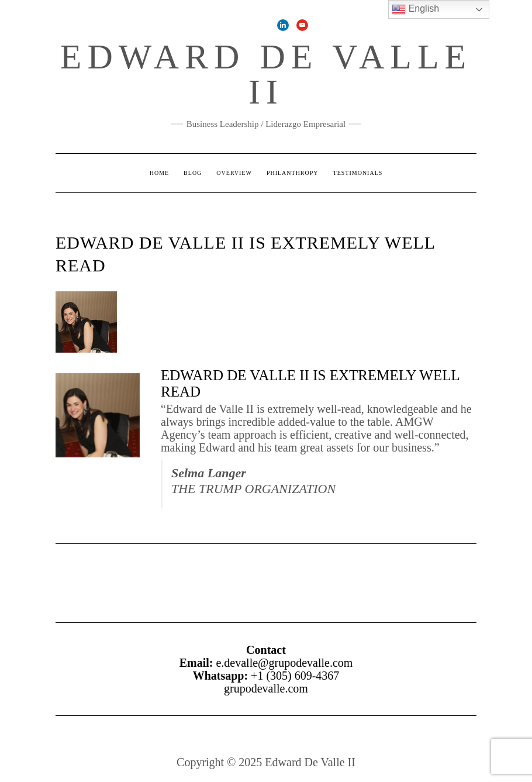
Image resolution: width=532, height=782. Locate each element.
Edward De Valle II (266, 74)
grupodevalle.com (266, 688)
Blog (193, 173)
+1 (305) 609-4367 (295, 676)
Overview (234, 173)
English (415, 9)
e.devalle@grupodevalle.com (284, 663)
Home (159, 173)
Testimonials (358, 173)
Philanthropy (293, 173)
